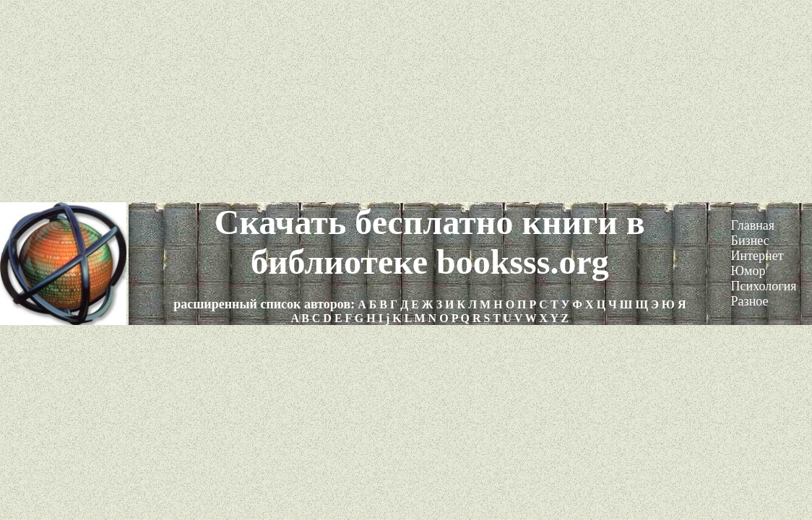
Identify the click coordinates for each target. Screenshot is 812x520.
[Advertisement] (406, 101)
